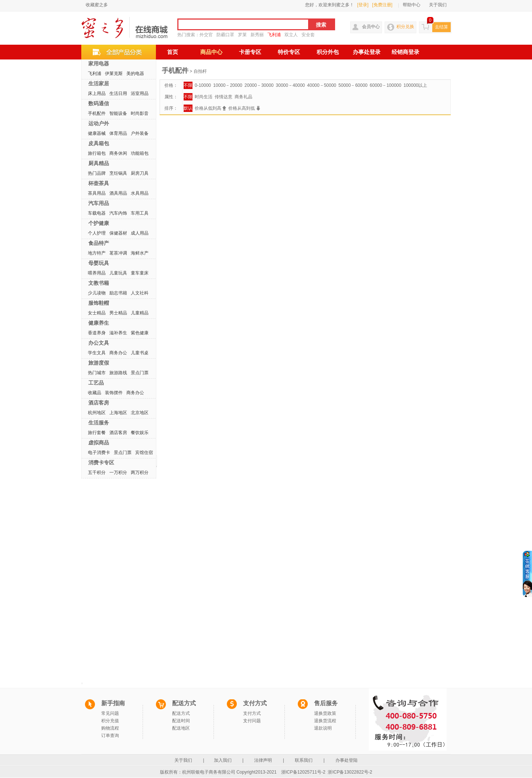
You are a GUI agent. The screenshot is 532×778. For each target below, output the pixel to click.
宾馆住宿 (144, 453)
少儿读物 (97, 293)
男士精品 (118, 313)
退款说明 (323, 728)
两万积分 (140, 472)
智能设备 (118, 113)
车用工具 (140, 213)
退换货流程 (325, 721)
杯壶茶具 (99, 183)
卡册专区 (250, 52)
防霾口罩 (225, 35)
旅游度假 (99, 363)
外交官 (206, 35)
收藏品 (95, 393)
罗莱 (242, 35)
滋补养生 (118, 333)
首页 (173, 52)
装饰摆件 (114, 393)
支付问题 (252, 721)
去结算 (441, 27)
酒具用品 (118, 193)
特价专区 (289, 52)
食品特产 (99, 243)
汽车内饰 (118, 213)
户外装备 (140, 133)
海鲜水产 (140, 253)
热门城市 (97, 373)
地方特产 (97, 253)
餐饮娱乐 (140, 433)
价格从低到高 (210, 108)
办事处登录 (367, 52)
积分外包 (328, 52)
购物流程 (110, 728)
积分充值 (110, 721)
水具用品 (140, 193)
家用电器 (99, 64)
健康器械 (97, 133)
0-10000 (203, 85)
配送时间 (181, 721)
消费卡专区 (101, 463)
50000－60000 (353, 85)
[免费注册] (382, 5)
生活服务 (99, 423)
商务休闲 (118, 153)
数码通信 (99, 103)
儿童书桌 (140, 353)
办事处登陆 (347, 760)
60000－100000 (386, 85)
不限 (188, 85)
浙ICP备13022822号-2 (350, 772)
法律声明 (263, 760)
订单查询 (110, 736)
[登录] (363, 5)
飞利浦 (274, 35)
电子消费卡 (99, 453)
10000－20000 (228, 85)
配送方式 (181, 713)
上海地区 (118, 413)
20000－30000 (259, 85)
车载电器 (97, 213)
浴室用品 (140, 93)
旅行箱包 (97, 153)
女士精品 (97, 313)
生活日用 (118, 93)
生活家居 (99, 83)
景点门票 (140, 373)
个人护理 (97, 233)
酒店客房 (99, 403)
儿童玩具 (118, 273)
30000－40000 (291, 85)
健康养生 (99, 323)
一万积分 (118, 472)
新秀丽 (257, 35)
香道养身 (97, 333)
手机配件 (97, 113)
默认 (188, 108)
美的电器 (135, 74)
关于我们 (438, 5)
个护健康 (99, 223)
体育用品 (118, 133)
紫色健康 (140, 333)
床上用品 (97, 93)
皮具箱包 (99, 143)
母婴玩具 (99, 263)
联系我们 (304, 760)
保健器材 (118, 233)
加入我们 (223, 760)
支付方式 (252, 713)
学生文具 (97, 353)
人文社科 (140, 293)
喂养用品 (97, 273)
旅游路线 (118, 373)
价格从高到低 (244, 108)
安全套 (308, 35)
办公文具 (99, 343)
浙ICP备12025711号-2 (303, 772)
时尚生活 (204, 97)
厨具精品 (99, 163)
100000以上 (415, 85)
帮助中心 (412, 5)
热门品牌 (97, 173)
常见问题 (110, 713)
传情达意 (224, 97)
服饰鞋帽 (99, 303)
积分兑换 (405, 27)
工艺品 (96, 383)
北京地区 (140, 413)
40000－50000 (322, 85)
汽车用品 (99, 203)
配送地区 (181, 728)
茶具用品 (97, 193)
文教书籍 (99, 283)
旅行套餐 (97, 433)
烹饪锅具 (118, 173)
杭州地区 (97, 413)
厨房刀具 (140, 173)
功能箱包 (140, 153)
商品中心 (211, 52)
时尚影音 (140, 113)
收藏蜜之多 (97, 5)
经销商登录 (405, 52)
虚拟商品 (99, 443)
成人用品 (140, 233)
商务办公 (118, 353)
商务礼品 (243, 97)
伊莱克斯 (114, 74)
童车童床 (140, 273)
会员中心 (371, 27)
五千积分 (97, 472)
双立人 (291, 35)
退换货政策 (325, 713)
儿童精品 (140, 313)
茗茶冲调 (118, 253)
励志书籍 (118, 293)
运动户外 (99, 123)
